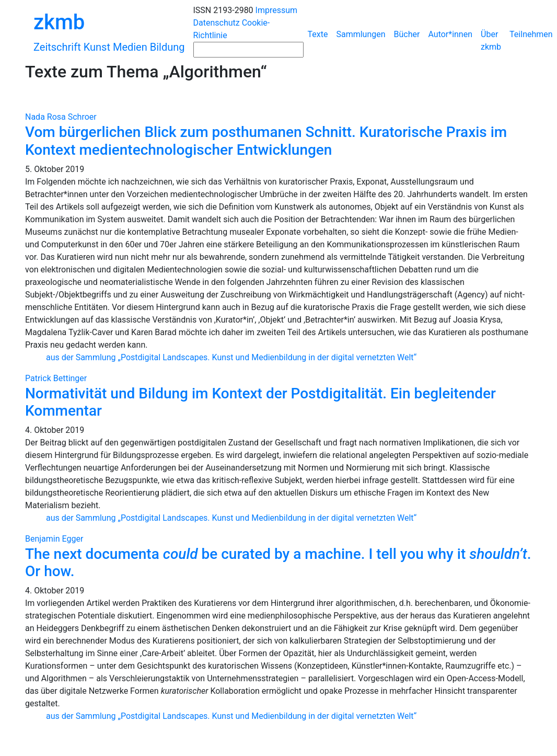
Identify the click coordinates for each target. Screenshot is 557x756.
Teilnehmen (531, 34)
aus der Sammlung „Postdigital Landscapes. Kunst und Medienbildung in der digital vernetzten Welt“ (231, 357)
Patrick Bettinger (56, 378)
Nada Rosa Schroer (61, 117)
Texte (318, 34)
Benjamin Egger (54, 539)
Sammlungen (361, 34)
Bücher (407, 34)
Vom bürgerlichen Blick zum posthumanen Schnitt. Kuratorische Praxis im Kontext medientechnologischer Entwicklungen (266, 141)
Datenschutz (217, 23)
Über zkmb (491, 41)
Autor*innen (450, 34)
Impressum (277, 10)
